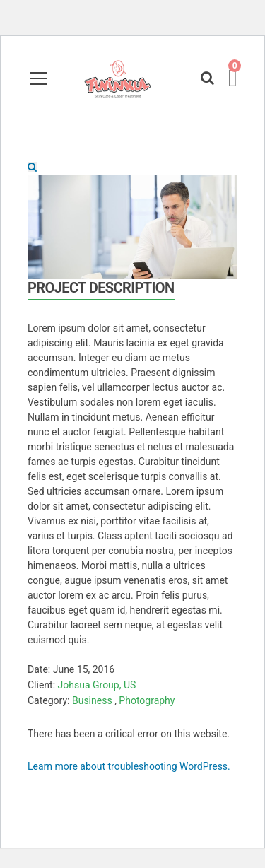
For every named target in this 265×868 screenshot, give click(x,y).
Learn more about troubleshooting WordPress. (129, 766)
